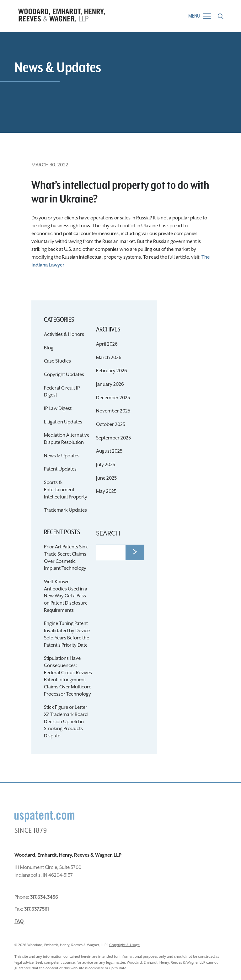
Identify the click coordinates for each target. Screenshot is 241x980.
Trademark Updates (65, 510)
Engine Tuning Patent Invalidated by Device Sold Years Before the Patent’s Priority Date (67, 634)
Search (108, 534)
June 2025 (106, 478)
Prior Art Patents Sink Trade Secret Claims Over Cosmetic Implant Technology (66, 558)
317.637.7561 (37, 909)
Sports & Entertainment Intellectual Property (66, 490)
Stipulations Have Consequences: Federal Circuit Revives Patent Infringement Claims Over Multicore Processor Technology (68, 676)
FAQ (19, 921)
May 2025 (106, 491)
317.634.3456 (44, 897)
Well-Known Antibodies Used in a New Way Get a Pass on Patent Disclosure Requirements (66, 596)
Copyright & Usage (124, 945)
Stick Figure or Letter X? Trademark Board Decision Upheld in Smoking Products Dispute (66, 722)
